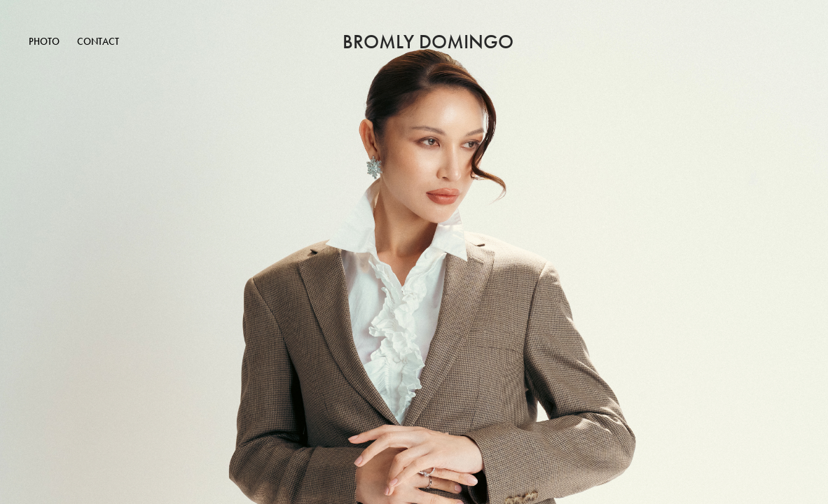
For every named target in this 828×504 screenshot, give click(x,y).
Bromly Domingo (428, 42)
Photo (44, 42)
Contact (98, 42)
